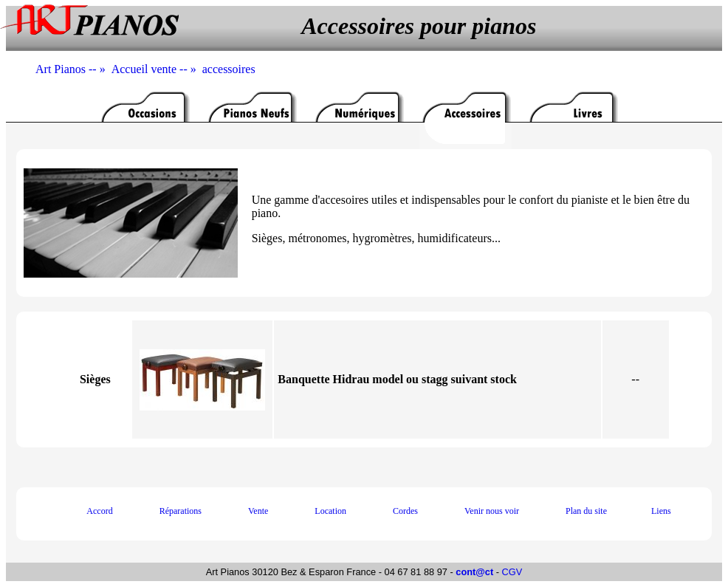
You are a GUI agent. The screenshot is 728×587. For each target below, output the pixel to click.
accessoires (229, 69)
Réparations (181, 511)
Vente (258, 511)
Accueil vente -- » (157, 69)
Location (330, 511)
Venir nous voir (492, 511)
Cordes (405, 511)
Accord (99, 511)
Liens (661, 511)
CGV (512, 572)
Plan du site (586, 511)
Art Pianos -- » (73, 69)
